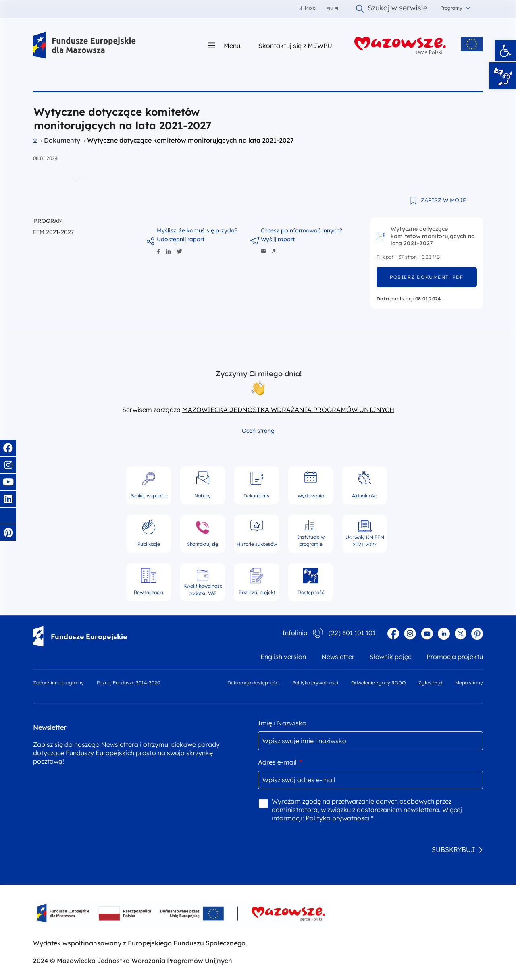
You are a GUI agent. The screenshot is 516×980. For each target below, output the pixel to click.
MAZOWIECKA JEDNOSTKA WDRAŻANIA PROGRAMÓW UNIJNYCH (288, 410)
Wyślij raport (278, 239)
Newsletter (338, 657)
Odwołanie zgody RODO (378, 683)
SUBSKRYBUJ (453, 849)
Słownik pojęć (390, 657)
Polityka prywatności (315, 683)
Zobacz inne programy (58, 683)
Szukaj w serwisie (392, 9)
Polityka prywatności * (339, 818)
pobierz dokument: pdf (427, 277)
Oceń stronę (258, 431)
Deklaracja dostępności (253, 683)
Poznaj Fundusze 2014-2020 (128, 683)
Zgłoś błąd (430, 683)
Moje (307, 8)
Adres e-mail (280, 762)
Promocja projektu (455, 657)
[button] (506, 51)
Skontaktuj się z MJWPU (295, 45)
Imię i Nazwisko (282, 723)
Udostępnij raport (181, 239)
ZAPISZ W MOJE (443, 200)
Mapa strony (469, 683)
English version (283, 657)
